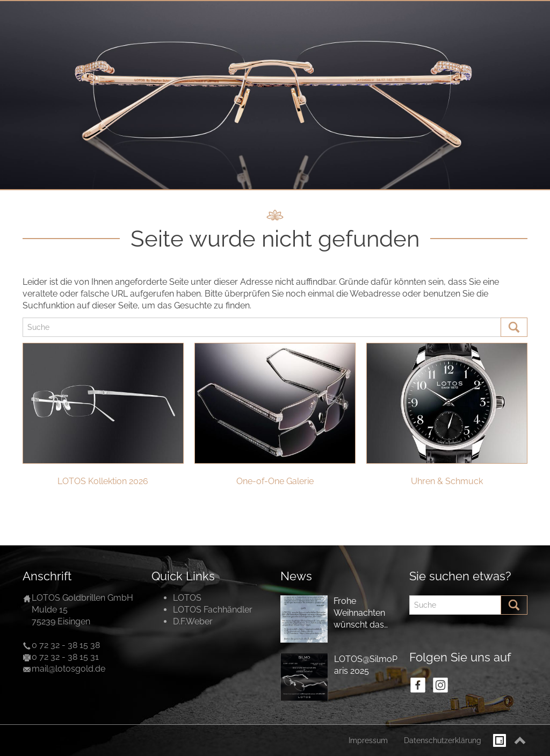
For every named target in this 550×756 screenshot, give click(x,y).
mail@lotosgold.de (68, 669)
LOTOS (187, 598)
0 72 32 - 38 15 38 (66, 645)
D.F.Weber (193, 621)
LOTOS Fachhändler (213, 610)
